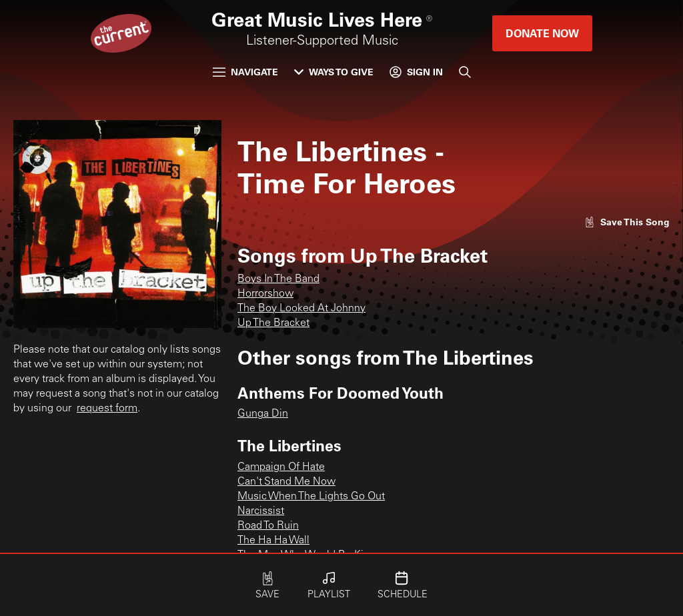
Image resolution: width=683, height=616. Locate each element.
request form (107, 409)
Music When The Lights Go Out (311, 497)
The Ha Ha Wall (273, 541)
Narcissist (261, 511)
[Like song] (627, 222)
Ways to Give (334, 72)
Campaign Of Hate (281, 467)
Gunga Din (263, 414)
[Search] (465, 72)
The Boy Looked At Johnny (301, 309)
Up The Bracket (273, 323)
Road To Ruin (268, 526)
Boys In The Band (278, 279)
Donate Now (542, 33)
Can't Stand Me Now (286, 482)
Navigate (245, 72)
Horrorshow (265, 294)
